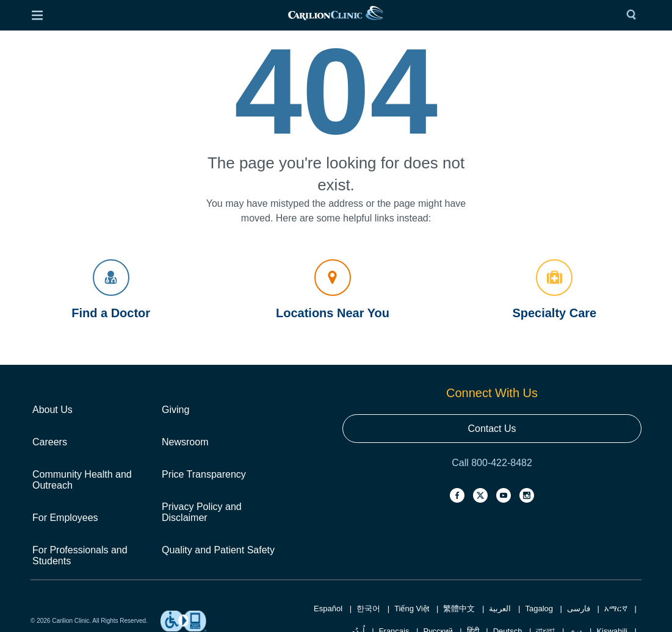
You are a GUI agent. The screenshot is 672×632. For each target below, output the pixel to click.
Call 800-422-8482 (492, 463)
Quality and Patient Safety (218, 550)
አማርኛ (616, 609)
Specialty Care (554, 289)
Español (328, 609)
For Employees (65, 518)
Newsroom (185, 442)
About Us (52, 410)
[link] (335, 16)
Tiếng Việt (412, 609)
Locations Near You (333, 289)
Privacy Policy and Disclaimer (202, 512)
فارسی (579, 609)
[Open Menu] (37, 15)
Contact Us (492, 429)
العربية (500, 609)
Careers (50, 442)
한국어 (368, 609)
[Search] (634, 15)
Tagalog (539, 609)
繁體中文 (459, 609)
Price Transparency (204, 474)
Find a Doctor (111, 289)
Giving (175, 410)
